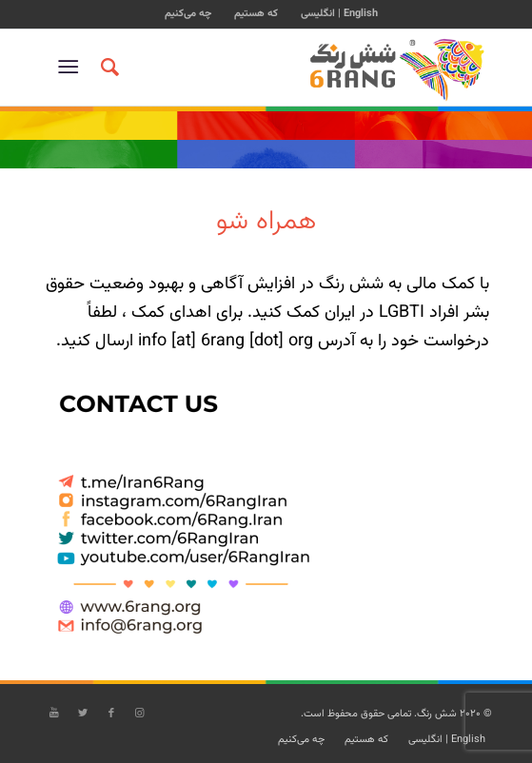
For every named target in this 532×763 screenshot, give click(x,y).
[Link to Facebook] (111, 714)
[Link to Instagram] (140, 714)
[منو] (72, 68)
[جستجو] (107, 68)
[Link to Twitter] (83, 714)
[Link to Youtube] (54, 714)
